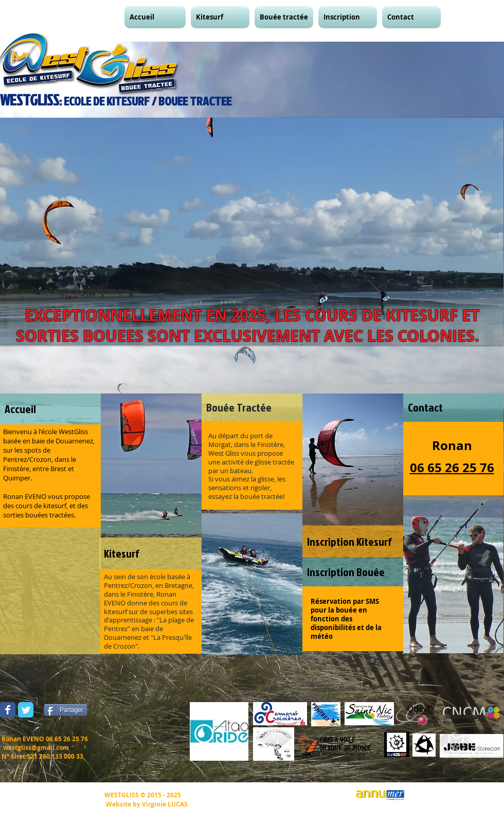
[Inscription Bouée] (353, 572)
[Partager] (66, 710)
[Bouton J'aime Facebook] (114, 710)
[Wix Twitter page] (26, 710)
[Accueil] (50, 409)
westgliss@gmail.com (36, 748)
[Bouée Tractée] (252, 408)
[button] (156, 17)
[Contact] (453, 408)
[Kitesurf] (151, 553)
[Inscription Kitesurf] (353, 542)
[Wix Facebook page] (8, 710)
